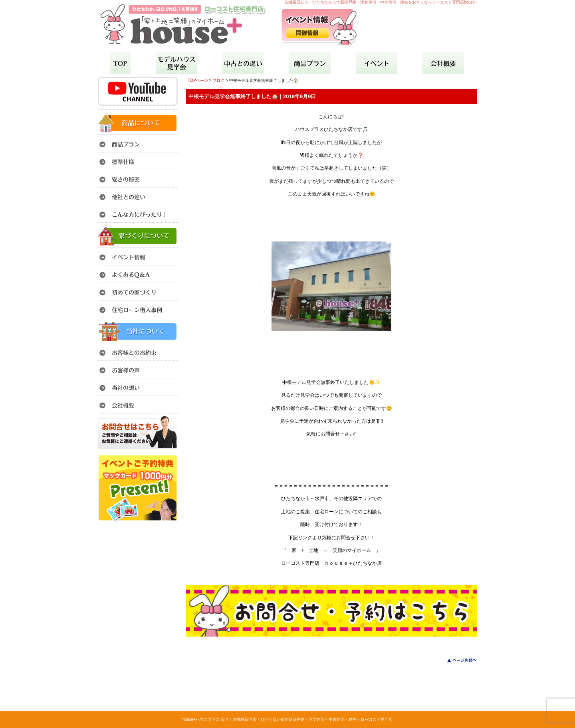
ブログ (218, 80)
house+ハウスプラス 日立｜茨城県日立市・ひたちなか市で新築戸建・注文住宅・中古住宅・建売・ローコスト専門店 (287, 719)
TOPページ (198, 80)
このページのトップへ (457, 660)
